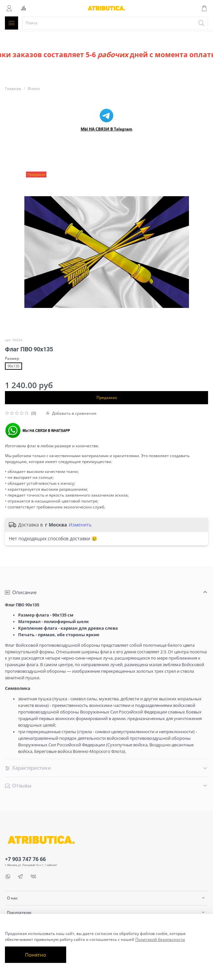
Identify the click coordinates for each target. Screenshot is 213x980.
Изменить (80, 525)
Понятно (36, 955)
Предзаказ (107, 397)
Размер (12, 359)
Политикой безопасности (160, 939)
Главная (13, 89)
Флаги (34, 89)
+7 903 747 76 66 (25, 859)
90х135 (13, 366)
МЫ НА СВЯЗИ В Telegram (106, 129)
